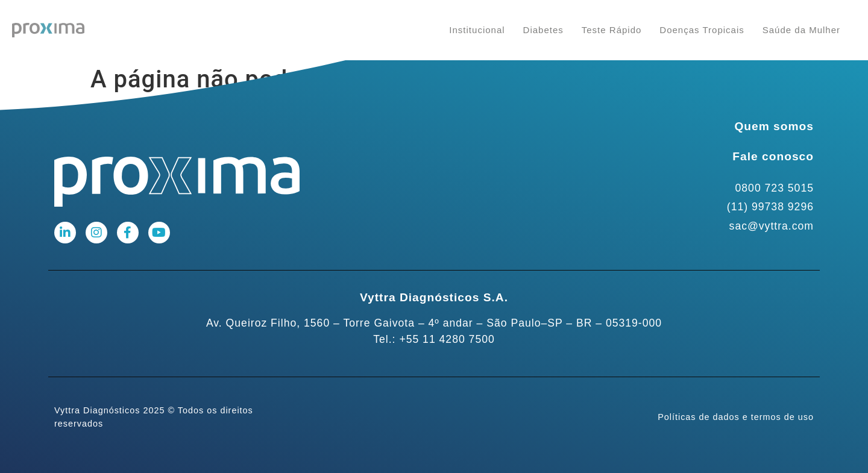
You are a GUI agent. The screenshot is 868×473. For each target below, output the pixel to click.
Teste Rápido (612, 30)
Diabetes (543, 30)
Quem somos (774, 126)
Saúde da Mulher (801, 30)
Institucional (477, 30)
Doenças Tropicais (702, 30)
